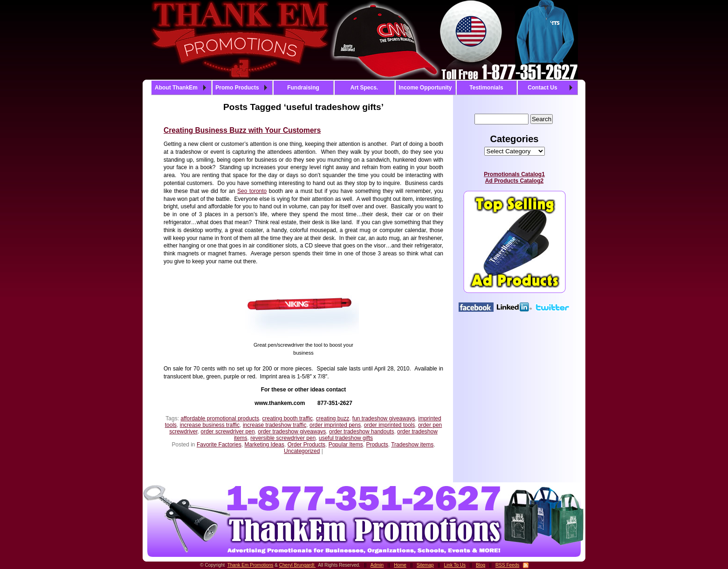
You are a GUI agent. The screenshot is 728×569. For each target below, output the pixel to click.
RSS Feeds (507, 565)
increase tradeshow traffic (275, 425)
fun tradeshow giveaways (384, 418)
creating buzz (333, 418)
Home (400, 565)
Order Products (306, 445)
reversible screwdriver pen (283, 438)
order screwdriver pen (228, 432)
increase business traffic (210, 425)
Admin (377, 565)
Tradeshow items (412, 445)
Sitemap (425, 565)
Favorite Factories (219, 445)
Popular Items (346, 445)
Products (377, 445)
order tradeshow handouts (361, 432)
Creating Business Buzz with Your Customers (242, 130)
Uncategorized (302, 451)
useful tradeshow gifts (346, 438)
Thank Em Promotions (251, 565)
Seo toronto (252, 191)
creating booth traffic (288, 418)
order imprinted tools (389, 425)
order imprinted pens (335, 425)
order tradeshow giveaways (292, 432)
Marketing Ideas (264, 445)
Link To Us (455, 565)
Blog (481, 565)
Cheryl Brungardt (297, 565)
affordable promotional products (220, 418)
